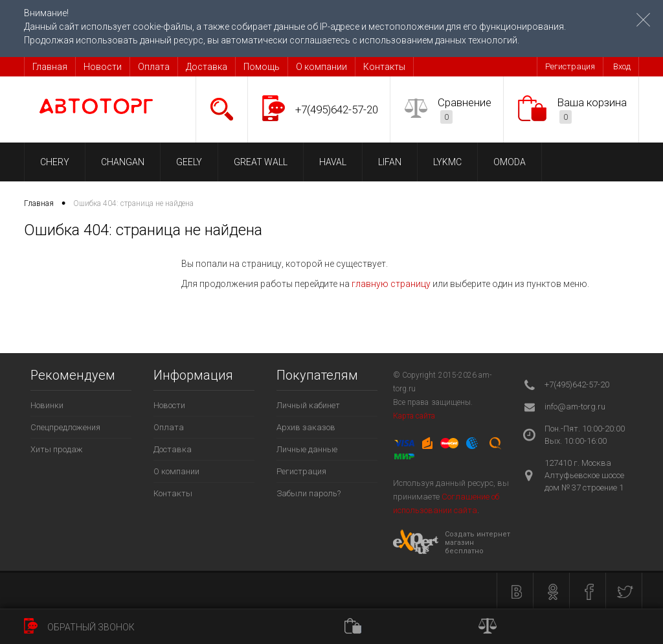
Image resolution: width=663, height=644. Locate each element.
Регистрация (570, 66)
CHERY (55, 162)
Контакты (384, 67)
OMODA (510, 162)
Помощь (262, 67)
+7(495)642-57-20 (337, 109)
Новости (103, 67)
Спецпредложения (65, 427)
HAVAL (333, 162)
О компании (321, 67)
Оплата (154, 67)
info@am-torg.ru (575, 407)
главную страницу (391, 284)
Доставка (207, 67)
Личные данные (307, 449)
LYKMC (447, 162)
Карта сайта (414, 416)
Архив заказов (306, 427)
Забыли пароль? (309, 493)
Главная (50, 67)
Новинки (47, 405)
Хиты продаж (57, 449)
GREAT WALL (261, 162)
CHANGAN (123, 162)
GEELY (189, 162)
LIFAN (390, 162)
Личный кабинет (308, 405)
